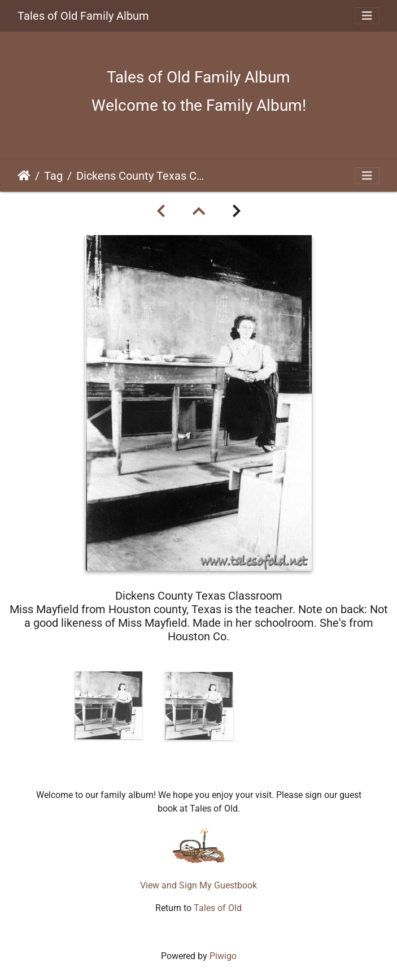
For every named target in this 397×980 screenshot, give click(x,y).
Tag (53, 176)
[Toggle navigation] (367, 16)
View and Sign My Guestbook (198, 885)
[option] (108, 705)
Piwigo (223, 956)
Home (24, 176)
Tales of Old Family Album (83, 16)
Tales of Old (218, 908)
